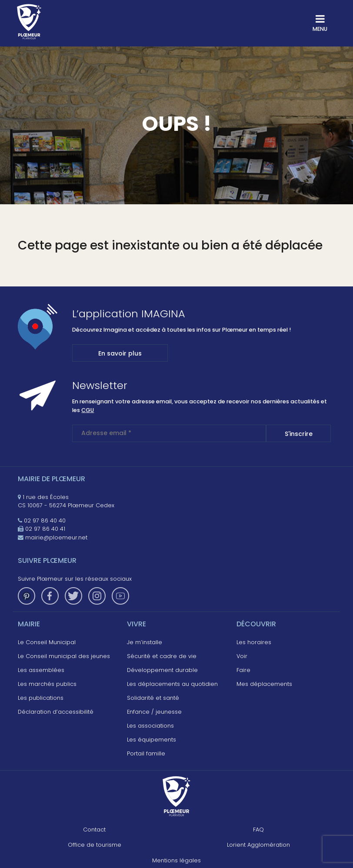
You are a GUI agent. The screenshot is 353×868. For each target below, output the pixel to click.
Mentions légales (176, 860)
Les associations (150, 726)
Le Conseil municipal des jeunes (64, 656)
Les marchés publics (47, 684)
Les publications (41, 698)
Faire (243, 670)
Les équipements (152, 740)
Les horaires (254, 642)
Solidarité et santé (153, 698)
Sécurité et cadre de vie (162, 656)
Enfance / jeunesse (154, 712)
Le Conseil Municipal (47, 642)
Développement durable (162, 670)
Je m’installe (145, 642)
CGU (88, 410)
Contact (94, 830)
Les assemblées (41, 670)
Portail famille (146, 753)
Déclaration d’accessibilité (56, 712)
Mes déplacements (264, 684)
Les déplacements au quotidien (172, 684)
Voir (242, 656)
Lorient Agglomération (258, 845)
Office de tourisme (95, 845)
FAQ (258, 830)
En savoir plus (120, 353)
